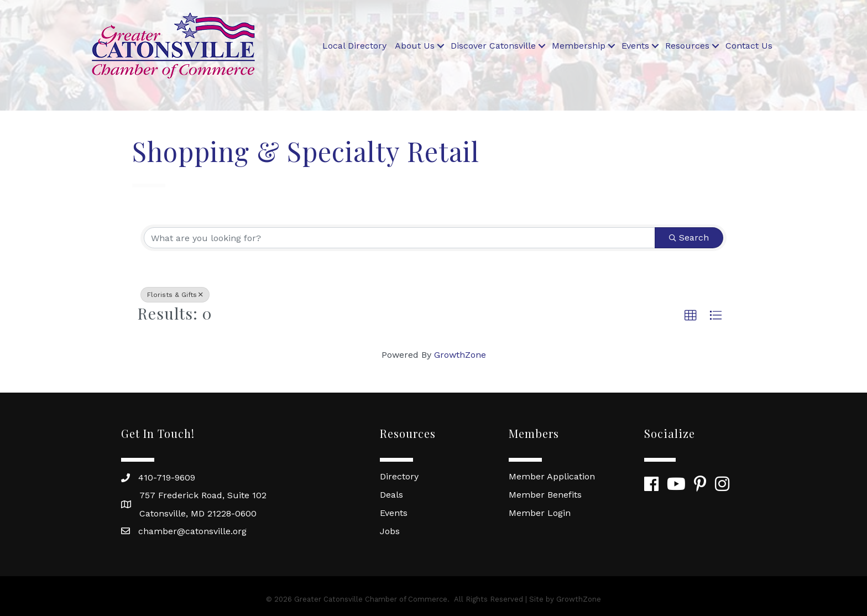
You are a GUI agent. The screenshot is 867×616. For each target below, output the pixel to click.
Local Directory (354, 46)
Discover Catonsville (493, 46)
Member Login (540, 513)
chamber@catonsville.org (192, 531)
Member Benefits (545, 495)
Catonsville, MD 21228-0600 (198, 513)
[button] (691, 316)
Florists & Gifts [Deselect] (175, 295)
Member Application (552, 476)
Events (635, 46)
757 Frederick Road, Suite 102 (203, 495)
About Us (415, 46)
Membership (579, 46)
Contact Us (749, 46)
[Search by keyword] (399, 238)
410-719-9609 (167, 477)
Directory (399, 476)
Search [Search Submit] (689, 237)
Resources (687, 46)
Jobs (390, 531)
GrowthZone (460, 355)
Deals (391, 495)
